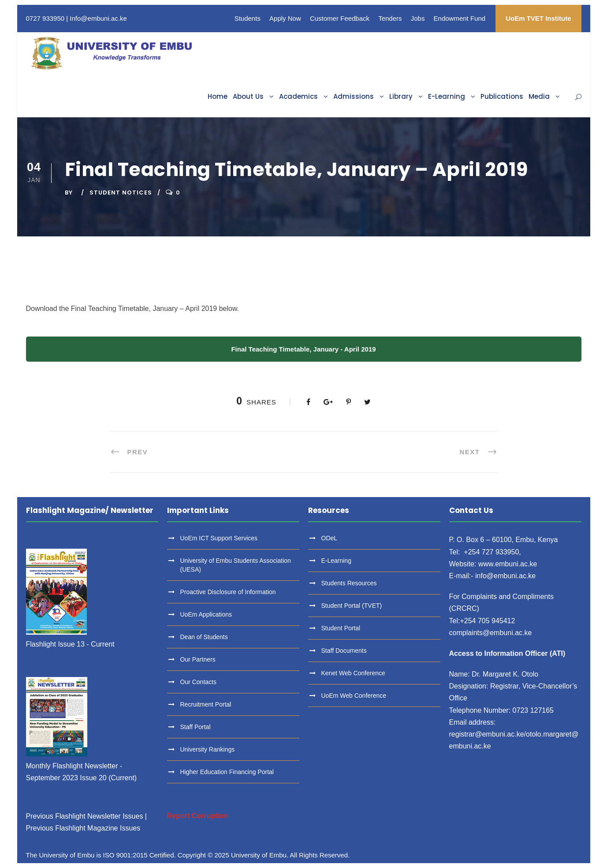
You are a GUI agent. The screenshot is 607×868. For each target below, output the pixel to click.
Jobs (418, 18)
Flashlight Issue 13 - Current (70, 644)
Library (401, 96)
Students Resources (349, 583)
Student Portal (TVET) (352, 606)
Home (218, 96)
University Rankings (208, 749)
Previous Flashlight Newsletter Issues (85, 816)
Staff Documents (344, 651)
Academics (298, 96)
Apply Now (285, 18)
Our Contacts (198, 682)
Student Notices (121, 193)
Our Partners (198, 659)
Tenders (390, 18)
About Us (248, 96)
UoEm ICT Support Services (219, 538)
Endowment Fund (460, 18)
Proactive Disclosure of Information (228, 592)
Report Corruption (198, 816)
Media (539, 96)
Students (248, 18)
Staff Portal (196, 727)
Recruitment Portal (206, 704)
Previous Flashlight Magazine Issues (83, 828)
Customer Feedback (340, 18)
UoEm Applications (206, 614)
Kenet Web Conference (353, 673)
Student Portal (341, 628)
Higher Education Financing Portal (227, 772)
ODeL (330, 538)
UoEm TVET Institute (538, 18)
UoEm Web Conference (354, 696)
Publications (502, 96)
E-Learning (447, 96)
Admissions (354, 96)
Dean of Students (204, 637)
